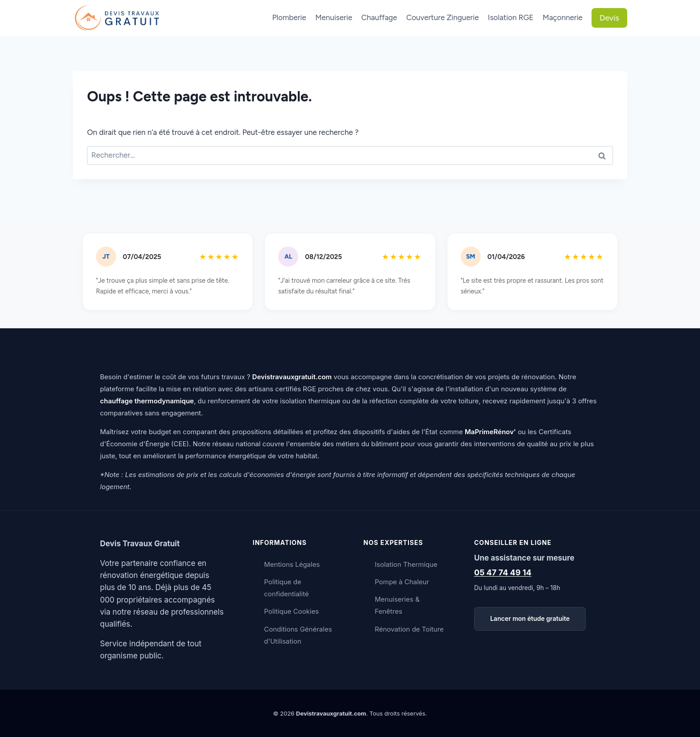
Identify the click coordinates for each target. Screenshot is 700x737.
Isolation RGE (511, 17)
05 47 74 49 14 (503, 572)
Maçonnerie (563, 17)
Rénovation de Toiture (409, 629)
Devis (609, 18)
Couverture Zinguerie (442, 17)
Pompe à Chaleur (402, 582)
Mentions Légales (292, 564)
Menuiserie (334, 17)
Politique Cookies (292, 611)
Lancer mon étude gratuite (530, 618)
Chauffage (379, 17)
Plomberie (289, 17)
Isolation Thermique (406, 564)
